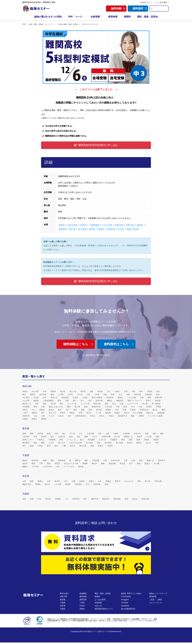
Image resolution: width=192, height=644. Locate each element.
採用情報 (153, 597)
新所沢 (118, 481)
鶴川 (82, 440)
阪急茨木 (106, 499)
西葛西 (156, 440)
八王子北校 (107, 225)
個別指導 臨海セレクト (104, 609)
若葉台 (35, 419)
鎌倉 (53, 394)
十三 (67, 499)
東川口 (48, 484)
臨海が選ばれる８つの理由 (48, 17)
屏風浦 (108, 410)
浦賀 (92, 391)
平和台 (40, 446)
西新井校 (119, 225)
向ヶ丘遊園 (138, 413)
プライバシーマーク (98, 619)
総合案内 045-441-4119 (96, 355)
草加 (139, 481)
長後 (35, 407)
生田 (45, 391)
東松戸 (95, 463)
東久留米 (108, 443)
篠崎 (86, 437)
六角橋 (25, 419)
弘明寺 (76, 398)
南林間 (108, 413)
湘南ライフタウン (135, 401)
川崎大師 (138, 394)
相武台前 (97, 404)
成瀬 (138, 440)
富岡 (125, 407)
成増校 (101, 229)
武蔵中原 (26, 416)
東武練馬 (91, 440)
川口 (66, 481)
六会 (35, 416)
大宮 (49, 481)
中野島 (159, 407)
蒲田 (162, 434)
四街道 (81, 467)
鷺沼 (60, 401)
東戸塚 (99, 410)
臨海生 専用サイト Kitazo (131, 593)
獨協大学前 (27, 484)
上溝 (88, 394)
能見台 (52, 410)
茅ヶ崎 (145, 404)
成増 (131, 440)
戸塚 (118, 407)
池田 (24, 499)
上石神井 (26, 437)
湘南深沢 (120, 401)
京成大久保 (116, 460)
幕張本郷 (113, 463)
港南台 (121, 398)
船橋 (103, 463)
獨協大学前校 (133, 229)
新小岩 (117, 437)
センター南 (85, 404)
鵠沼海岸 (65, 398)
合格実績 (95, 17)
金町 (155, 434)
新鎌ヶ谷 (151, 460)
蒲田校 (62, 225)
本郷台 (72, 413)
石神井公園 (106, 437)
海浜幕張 (62, 460)
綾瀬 (49, 434)
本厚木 (63, 413)
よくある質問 (163, 2)
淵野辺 (35, 413)
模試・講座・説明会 (147, 17)
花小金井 (90, 443)
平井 (157, 443)
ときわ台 (103, 440)
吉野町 (142, 416)
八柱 (58, 467)
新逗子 (149, 401)
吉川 (88, 484)
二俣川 (25, 413)
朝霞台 (40, 481)
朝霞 (32, 481)
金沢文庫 (43, 394)
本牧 (81, 413)
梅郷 (45, 460)
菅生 (37, 404)
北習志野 (96, 460)
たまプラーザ (133, 404)
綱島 (69, 407)
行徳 (105, 460)
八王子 (52, 443)
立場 (122, 404)
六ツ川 (52, 416)
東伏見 (130, 443)
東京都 (63, 600)
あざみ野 (35, 391)
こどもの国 (132, 398)
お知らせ (98, 606)
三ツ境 (99, 413)
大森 (108, 434)
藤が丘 (156, 410)
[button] (96, 145)
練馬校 (140, 225)
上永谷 (80, 394)
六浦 (43, 416)
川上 (121, 394)
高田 (107, 404)
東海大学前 (96, 407)
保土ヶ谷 (53, 413)
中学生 (82, 606)
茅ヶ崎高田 (156, 404)
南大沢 (73, 446)
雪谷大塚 (83, 446)
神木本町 (100, 401)
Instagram (125, 600)
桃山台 (135, 499)
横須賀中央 (123, 416)
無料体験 (83, 597)
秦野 (83, 410)
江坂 (40, 499)
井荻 (57, 434)
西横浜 (42, 410)
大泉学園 (91, 434)
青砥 (24, 434)
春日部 (57, 481)
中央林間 (26, 407)
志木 (100, 481)
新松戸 (25, 463)
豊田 (123, 440)
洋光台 (112, 416)
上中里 (70, 394)
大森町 (116, 434)
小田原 (150, 391)
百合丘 (102, 416)
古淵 (142, 398)
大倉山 (117, 391)
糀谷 (71, 437)
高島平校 (130, 225)
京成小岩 (62, 437)
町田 (49, 446)
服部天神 (95, 499)
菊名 (158, 394)
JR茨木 (48, 499)
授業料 (127, 17)
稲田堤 (83, 391)
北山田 (36, 398)
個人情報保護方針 (128, 609)
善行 (62, 404)
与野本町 (97, 484)
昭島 (32, 434)
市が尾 (63, 391)
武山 (114, 404)
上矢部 (97, 394)
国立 (53, 437)
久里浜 (85, 398)
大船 (134, 391)
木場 (35, 437)
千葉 (41, 463)
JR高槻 (58, 499)
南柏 (139, 463)
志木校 (121, 229)
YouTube (125, 603)
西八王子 (62, 443)
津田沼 (57, 463)
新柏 (141, 460)
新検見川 (162, 460)
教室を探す (64, 593)
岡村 (141, 391)
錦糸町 (44, 437)
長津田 (149, 407)
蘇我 (34, 463)
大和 (70, 416)
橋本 (75, 410)
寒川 (75, 401)
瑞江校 (72, 229)
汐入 (83, 401)
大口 (109, 391)
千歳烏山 (41, 440)
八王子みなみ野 (76, 443)
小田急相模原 (48, 401)
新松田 (158, 401)
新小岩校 (82, 229)
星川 (43, 413)
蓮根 (43, 443)
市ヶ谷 (73, 434)
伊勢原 (53, 391)
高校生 (82, 609)
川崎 (128, 394)
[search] (152, 9)
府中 (24, 446)
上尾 (24, 481)
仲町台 (25, 410)
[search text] (161, 9)
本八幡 (157, 463)
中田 (141, 407)
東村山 (139, 443)
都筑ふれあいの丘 (56, 407)
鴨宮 (113, 394)
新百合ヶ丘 (27, 404)
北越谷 (91, 481)
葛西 (147, 434)
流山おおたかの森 (71, 463)
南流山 (147, 463)
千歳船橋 (52, 440)
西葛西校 (63, 229)
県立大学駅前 (97, 398)
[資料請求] (96, 542)
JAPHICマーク (147, 619)
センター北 (72, 404)
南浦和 (68, 484)
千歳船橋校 (94, 225)
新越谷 (108, 481)
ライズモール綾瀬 (155, 416)
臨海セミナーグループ (158, 593)
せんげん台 (129, 481)
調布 (61, 440)
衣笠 (45, 398)
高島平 (140, 437)
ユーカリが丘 (69, 467)
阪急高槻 (117, 499)
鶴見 (86, 407)
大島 (100, 434)
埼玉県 (63, 606)
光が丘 (149, 443)
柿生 (24, 394)
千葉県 (63, 603)
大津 (126, 391)
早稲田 (110, 446)
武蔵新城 (161, 413)
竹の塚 (149, 437)
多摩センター (28, 440)
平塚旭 (133, 410)
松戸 (131, 463)
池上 (64, 434)
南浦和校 (111, 229)
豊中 (85, 499)
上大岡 (61, 394)
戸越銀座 (114, 440)
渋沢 (90, 401)
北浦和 (82, 481)
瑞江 (57, 446)
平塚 (125, 410)
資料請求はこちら (119, 344)
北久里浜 (26, 398)
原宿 (91, 410)
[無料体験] (96, 565)
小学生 (82, 603)
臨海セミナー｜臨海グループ (97, 632)
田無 (158, 437)
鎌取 (86, 460)
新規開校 (83, 593)
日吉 (117, 410)
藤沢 (164, 410)
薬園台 (25, 467)
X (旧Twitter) (126, 597)
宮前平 (127, 413)
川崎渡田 (149, 394)
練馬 (35, 443)
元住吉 (61, 416)
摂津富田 (76, 499)
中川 (133, 407)
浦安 (53, 460)
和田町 (44, 419)
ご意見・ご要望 (156, 600)
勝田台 (78, 460)
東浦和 (38, 484)
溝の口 (89, 413)
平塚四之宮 (144, 410)
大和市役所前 (81, 416)
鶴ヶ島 (148, 481)
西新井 (147, 440)
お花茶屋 (126, 434)
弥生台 (93, 416)
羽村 (99, 443)
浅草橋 (40, 434)
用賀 (92, 446)
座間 (67, 401)
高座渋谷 (110, 398)
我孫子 (25, 460)
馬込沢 (123, 463)
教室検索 (113, 17)
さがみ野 (26, 401)
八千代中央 (48, 467)
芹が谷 (53, 404)
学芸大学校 (72, 225)
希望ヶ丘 (54, 398)
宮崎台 (117, 413)
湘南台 (110, 401)
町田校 (83, 225)
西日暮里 (26, 443)
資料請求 (140, 8)
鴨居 (105, 394)
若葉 (107, 484)
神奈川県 (64, 597)
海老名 (100, 391)
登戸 (68, 410)
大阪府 (63, 609)
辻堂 (43, 407)
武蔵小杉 (150, 413)
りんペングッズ (156, 603)
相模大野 (159, 398)
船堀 (32, 446)
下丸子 (95, 437)
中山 (34, 410)
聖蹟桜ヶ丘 (129, 437)
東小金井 (120, 443)
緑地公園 (145, 499)
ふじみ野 (58, 484)
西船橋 (85, 463)
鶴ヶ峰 (78, 407)
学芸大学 (138, 434)
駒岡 (150, 398)
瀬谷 (45, 404)
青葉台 (25, 391)
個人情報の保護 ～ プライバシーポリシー (131, 621)
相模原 (36, 401)
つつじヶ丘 (72, 440)
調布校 (92, 229)
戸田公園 (158, 481)
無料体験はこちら (78, 344)
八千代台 (35, 467)
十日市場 (108, 407)
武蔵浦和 (78, 484)
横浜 (133, 416)
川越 (74, 481)
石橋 (32, 499)
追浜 (158, 391)
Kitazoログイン (148, 2)
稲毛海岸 (35, 460)
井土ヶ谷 (73, 391)
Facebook (125, 606)
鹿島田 (33, 394)
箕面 (127, 499)
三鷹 (64, 446)
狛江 (79, 437)
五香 (126, 460)
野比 (60, 410)
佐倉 (134, 460)
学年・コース (75, 17)
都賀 (49, 463)
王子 (81, 434)
